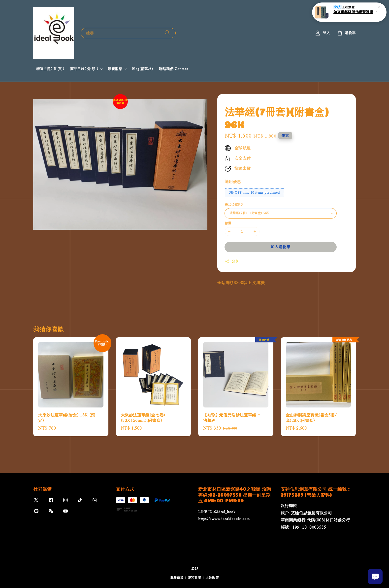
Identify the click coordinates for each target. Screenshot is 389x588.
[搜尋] (167, 33)
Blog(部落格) (143, 69)
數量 (228, 223)
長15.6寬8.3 (234, 204)
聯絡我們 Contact (174, 69)
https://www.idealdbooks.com (224, 519)
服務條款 (177, 578)
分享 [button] (232, 261)
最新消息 (115, 69)
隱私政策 (195, 578)
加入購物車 (281, 247)
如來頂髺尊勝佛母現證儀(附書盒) (355, 12)
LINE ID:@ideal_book (217, 512)
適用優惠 (233, 182)
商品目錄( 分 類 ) (84, 69)
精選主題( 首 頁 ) (50, 69)
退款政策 (212, 578)
